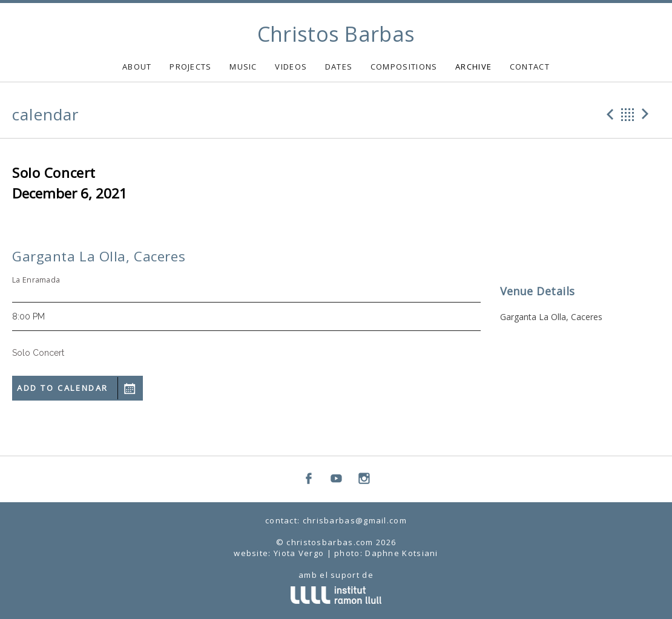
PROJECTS (190, 67)
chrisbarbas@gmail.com (355, 520)
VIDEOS (291, 67)
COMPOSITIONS (404, 67)
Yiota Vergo (299, 553)
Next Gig (647, 114)
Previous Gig (608, 114)
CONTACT (530, 67)
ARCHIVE (473, 67)
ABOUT (137, 67)
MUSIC (243, 67)
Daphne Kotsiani (402, 553)
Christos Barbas (336, 34)
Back (628, 114)
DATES (339, 67)
